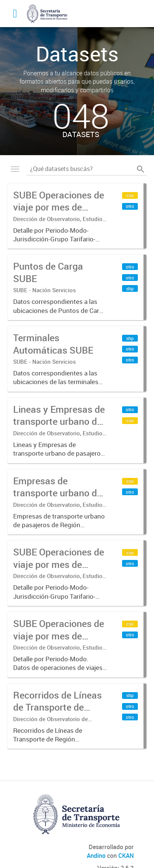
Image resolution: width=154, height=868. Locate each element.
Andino (96, 856)
